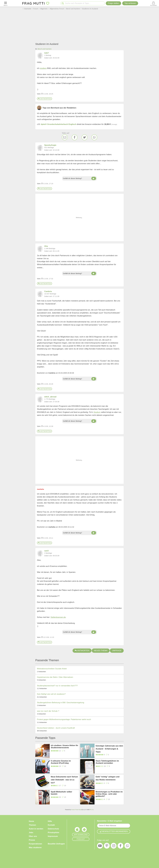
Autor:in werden (36, 829)
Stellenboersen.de (58, 617)
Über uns (33, 836)
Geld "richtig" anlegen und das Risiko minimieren (107, 778)
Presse (32, 840)
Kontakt (51, 825)
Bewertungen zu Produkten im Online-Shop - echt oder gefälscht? (109, 794)
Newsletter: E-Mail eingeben (110, 821)
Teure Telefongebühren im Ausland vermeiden (107, 762)
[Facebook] (75, 137)
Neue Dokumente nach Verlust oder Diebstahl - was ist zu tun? (64, 780)
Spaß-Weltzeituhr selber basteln (61, 793)
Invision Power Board (76, 810)
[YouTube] (100, 846)
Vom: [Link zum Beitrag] (39, 94)
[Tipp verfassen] (130, 3)
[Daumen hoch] (94, 178)
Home (31, 821)
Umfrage (117, 651)
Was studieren (35, 848)
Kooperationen (35, 844)
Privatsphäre (53, 833)
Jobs (31, 833)
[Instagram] (114, 846)
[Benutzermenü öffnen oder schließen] (153, 3)
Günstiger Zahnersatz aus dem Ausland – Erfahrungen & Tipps (109, 749)
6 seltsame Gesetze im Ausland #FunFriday (61, 762)
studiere (43, 68)
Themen (32, 825)
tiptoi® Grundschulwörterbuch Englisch (59, 124)
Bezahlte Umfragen (56, 844)
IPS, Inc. (92, 810)
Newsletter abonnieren (114, 831)
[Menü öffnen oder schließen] (6, 3)
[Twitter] (84, 137)
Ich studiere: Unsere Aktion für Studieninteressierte (64, 746)
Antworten (44, 99)
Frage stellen (113, 3)
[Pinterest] (107, 846)
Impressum (53, 836)
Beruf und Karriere (45, 49)
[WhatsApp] (94, 137)
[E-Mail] (65, 137)
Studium (97, 412)
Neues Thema (101, 651)
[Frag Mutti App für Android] (84, 830)
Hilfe (50, 821)
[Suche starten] (63, 3)
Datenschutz (53, 829)
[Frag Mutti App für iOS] (77, 830)
